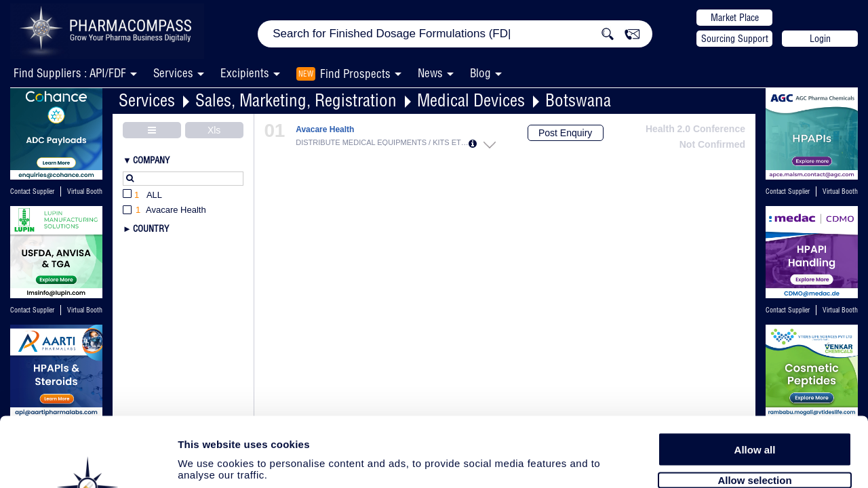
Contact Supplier (32, 191)
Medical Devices (471, 100)
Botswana (578, 100)
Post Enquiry (565, 133)
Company (151, 160)
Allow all (755, 374)
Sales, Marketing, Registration (296, 100)
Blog (480, 73)
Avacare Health (325, 130)
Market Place (735, 18)
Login (820, 39)
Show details (712, 462)
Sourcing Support (735, 39)
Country (151, 228)
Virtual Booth (85, 191)
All (142, 196)
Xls (214, 130)
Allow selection (754, 405)
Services (147, 100)
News (430, 73)
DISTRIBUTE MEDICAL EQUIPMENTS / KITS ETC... (382, 142)
